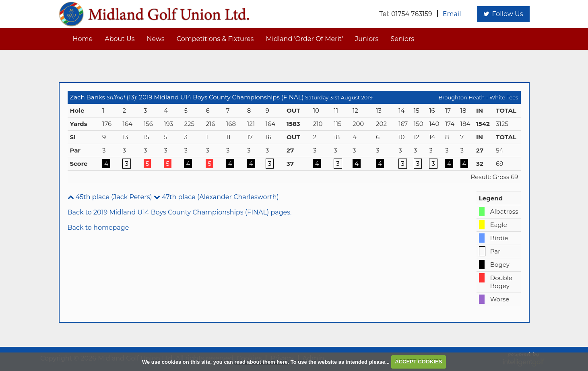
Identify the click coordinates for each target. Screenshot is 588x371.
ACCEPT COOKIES (418, 362)
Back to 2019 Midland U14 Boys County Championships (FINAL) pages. (180, 212)
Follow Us (503, 14)
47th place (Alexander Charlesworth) (216, 197)
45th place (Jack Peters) (110, 197)
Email (452, 14)
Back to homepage (98, 228)
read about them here (261, 362)
